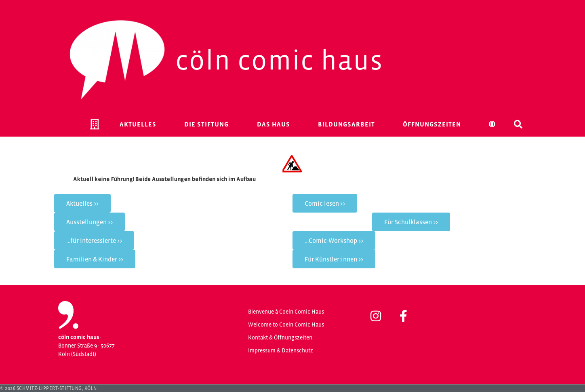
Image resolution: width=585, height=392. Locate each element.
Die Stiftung (206, 124)
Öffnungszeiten (432, 124)
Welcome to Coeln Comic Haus (286, 325)
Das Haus (274, 124)
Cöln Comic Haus (279, 60)
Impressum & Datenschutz (281, 350)
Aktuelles (138, 124)
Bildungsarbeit (346, 124)
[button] (518, 124)
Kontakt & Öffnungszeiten (280, 337)
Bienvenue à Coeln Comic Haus (286, 312)
